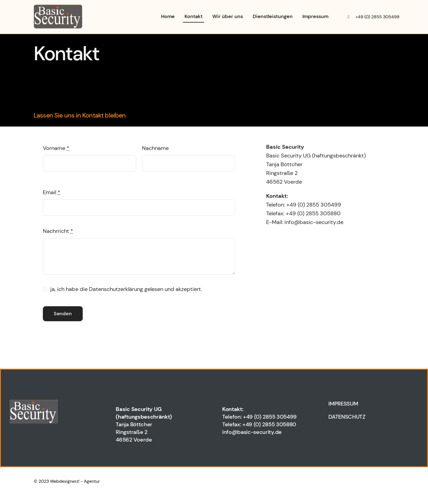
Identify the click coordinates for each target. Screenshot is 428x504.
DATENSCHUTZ (347, 417)
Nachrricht (58, 232)
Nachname (155, 149)
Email (52, 193)
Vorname (56, 149)
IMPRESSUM (343, 404)
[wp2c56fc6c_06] (58, 7)
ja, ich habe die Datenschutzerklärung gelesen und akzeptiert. (126, 290)
